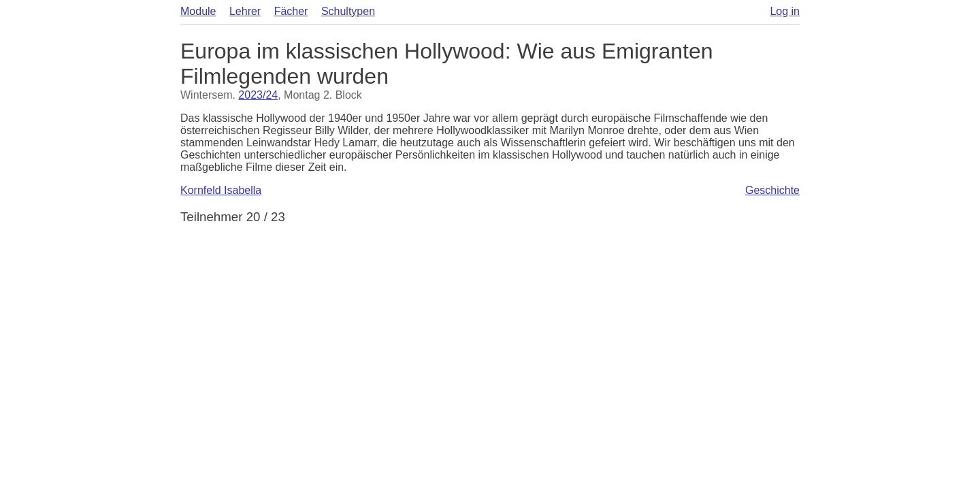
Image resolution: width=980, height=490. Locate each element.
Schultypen (348, 11)
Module (198, 11)
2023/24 (258, 95)
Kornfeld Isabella (221, 190)
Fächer (291, 11)
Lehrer (245, 11)
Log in (785, 11)
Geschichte (772, 190)
